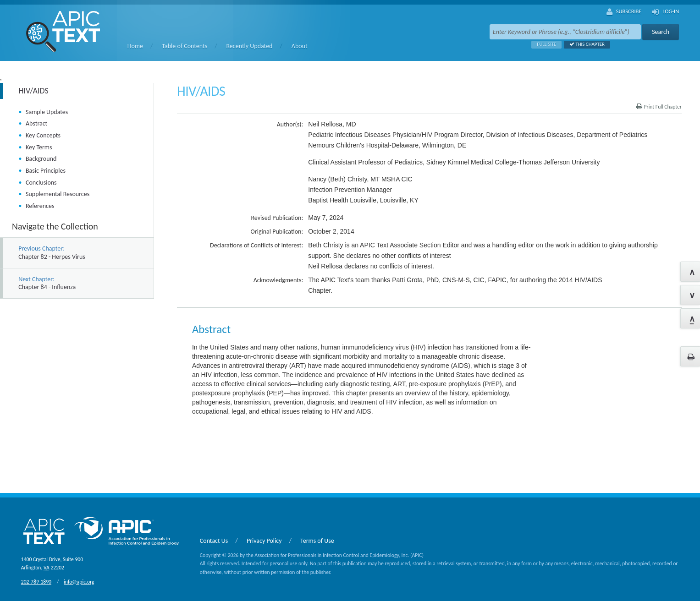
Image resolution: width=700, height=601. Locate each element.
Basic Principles (46, 171)
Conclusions (41, 183)
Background (41, 159)
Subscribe (624, 12)
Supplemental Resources (58, 194)
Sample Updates (47, 112)
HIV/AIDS (33, 91)
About (300, 46)
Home (135, 46)
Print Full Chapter (659, 107)
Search (661, 32)
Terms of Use (317, 541)
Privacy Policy (264, 541)
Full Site (544, 44)
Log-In (665, 12)
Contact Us (214, 541)
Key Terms (39, 147)
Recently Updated (250, 46)
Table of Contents (185, 46)
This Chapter (584, 44)
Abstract (36, 123)
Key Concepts (43, 135)
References (40, 206)
